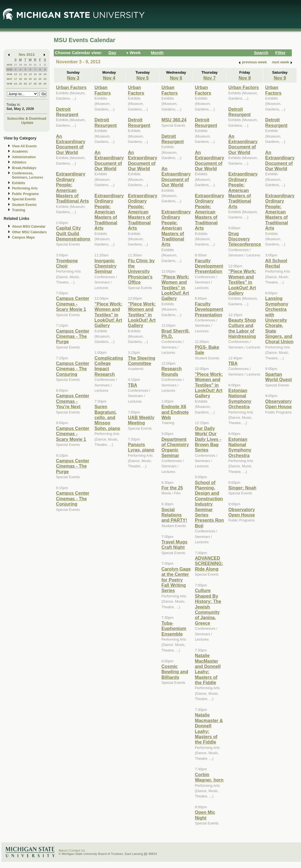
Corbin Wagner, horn (209, 777)
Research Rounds (172, 371)
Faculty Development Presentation (209, 266)
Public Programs (25, 194)
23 (45, 79)
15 (40, 74)
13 (30, 74)
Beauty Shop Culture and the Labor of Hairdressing (242, 328)
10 (15, 74)
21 (35, 79)
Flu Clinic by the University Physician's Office (141, 271)
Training (19, 210)
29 (25, 65)
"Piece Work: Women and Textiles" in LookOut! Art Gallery (108, 315)
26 (25, 84)
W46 (9, 74)
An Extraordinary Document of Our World (71, 144)
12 (25, 74)
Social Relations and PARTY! (174, 515)
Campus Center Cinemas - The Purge (73, 336)
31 (35, 65)
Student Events (24, 205)
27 (15, 65)
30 (30, 65)
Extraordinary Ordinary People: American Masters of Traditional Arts (72, 187)
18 (20, 79)
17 (15, 79)
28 (20, 65)
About (63, 850)
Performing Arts (25, 188)
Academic (20, 152)
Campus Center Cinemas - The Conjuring (73, 369)
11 (20, 74)
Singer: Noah (242, 488)
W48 (9, 84)
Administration (24, 157)
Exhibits (19, 183)
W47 (9, 79)
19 (25, 79)
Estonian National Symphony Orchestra (240, 398)
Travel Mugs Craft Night (174, 544)
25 (20, 84)
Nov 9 (280, 78)
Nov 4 (109, 78)
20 (30, 79)
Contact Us (77, 850)
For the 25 (172, 488)
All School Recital (276, 263)
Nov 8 (245, 78)
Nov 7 (210, 78)
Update (27, 123)
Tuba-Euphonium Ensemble (174, 628)
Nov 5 (143, 78)
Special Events (24, 199)
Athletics (19, 162)
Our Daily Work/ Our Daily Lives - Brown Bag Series (208, 439)
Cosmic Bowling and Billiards (175, 672)
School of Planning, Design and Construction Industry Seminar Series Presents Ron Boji (209, 504)
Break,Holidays (24, 168)
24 (15, 84)
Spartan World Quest (279, 377)
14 (35, 74)
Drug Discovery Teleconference (245, 239)
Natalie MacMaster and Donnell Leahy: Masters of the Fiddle (208, 669)
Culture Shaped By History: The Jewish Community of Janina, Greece (208, 607)
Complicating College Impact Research (109, 366)
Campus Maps (23, 237)
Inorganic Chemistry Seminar (105, 266)
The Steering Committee (142, 361)
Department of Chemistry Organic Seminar (175, 447)
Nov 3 (73, 78)
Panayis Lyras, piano (141, 447)
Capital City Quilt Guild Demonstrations (73, 233)
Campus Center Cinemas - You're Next (73, 401)
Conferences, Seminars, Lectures (28, 175)
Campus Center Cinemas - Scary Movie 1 (73, 304)
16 (45, 74)
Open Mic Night (205, 815)
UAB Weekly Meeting (141, 420)
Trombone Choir (67, 263)
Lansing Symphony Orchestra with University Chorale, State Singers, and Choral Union (279, 320)
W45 (9, 69)
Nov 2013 (27, 55)
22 (40, 79)
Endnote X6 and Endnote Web (175, 412)
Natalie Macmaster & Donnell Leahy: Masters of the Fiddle (209, 728)
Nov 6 (176, 78)
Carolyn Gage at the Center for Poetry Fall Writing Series (176, 580)
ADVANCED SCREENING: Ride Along (209, 563)
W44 (9, 65)
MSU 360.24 (174, 120)
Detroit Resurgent (67, 112)
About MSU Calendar (29, 227)
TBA (133, 385)
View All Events (24, 146)
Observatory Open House (241, 512)
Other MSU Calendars (29, 232)
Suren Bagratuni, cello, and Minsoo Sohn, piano (107, 417)
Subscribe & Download (27, 118)
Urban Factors (71, 87)
